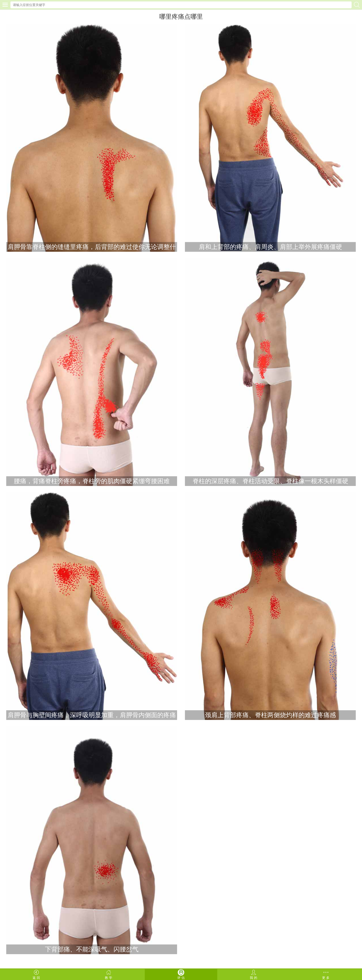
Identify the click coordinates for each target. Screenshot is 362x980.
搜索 (357, 5)
